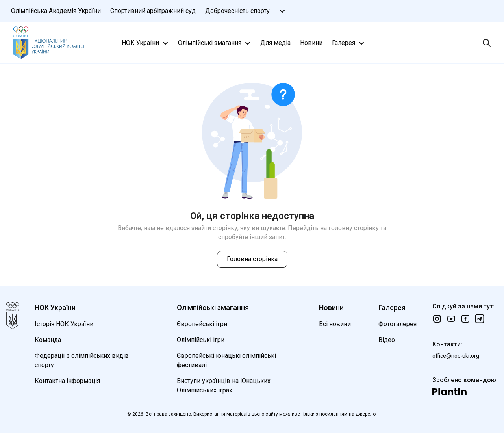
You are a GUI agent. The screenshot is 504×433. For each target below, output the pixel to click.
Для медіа (275, 43)
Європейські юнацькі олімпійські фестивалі (226, 360)
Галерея (349, 43)
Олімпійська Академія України (56, 11)
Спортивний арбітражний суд (153, 11)
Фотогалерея (397, 324)
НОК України (146, 43)
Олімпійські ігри (201, 340)
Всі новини (335, 324)
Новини (311, 43)
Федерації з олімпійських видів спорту (82, 360)
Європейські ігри (202, 324)
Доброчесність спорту (237, 11)
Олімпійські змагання (215, 43)
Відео (387, 340)
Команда (48, 340)
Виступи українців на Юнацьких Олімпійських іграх (224, 386)
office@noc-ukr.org (456, 356)
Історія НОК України (64, 324)
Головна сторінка (252, 259)
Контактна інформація (67, 381)
